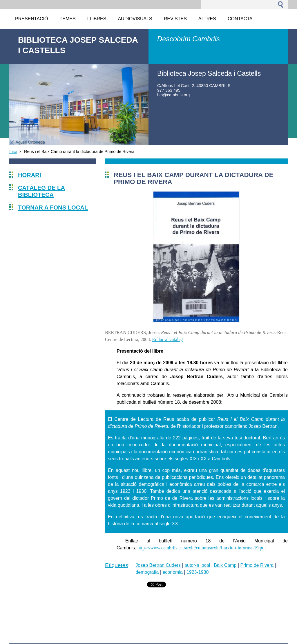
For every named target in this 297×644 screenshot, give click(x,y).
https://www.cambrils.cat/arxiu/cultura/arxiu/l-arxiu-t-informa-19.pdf (202, 548)
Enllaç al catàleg (168, 339)
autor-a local (197, 565)
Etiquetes (117, 565)
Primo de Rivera (257, 565)
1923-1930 (198, 572)
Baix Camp (225, 565)
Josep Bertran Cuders (158, 565)
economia (172, 572)
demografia (147, 572)
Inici (13, 151)
